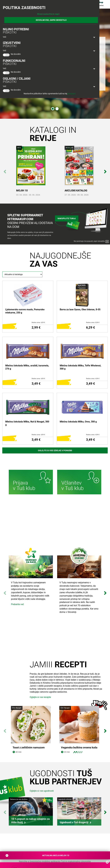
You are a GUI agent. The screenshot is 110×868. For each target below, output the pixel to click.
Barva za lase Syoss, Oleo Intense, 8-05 (80, 309)
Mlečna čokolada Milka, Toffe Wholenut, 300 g (80, 367)
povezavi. (72, 94)
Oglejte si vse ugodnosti (42, 791)
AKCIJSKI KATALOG (76, 190)
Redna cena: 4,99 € (38, 379)
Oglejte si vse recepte (40, 697)
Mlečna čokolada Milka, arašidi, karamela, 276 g (27, 367)
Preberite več (17, 604)
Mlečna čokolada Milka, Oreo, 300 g (78, 422)
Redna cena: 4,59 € (38, 322)
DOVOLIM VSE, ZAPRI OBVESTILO (51, 20)
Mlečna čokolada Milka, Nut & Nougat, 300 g (27, 423)
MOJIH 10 (22, 190)
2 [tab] (57, 109)
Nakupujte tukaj (67, 218)
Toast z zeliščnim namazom (29, 748)
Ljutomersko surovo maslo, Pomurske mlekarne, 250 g (25, 311)
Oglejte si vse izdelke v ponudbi (55, 450)
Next (105, 170)
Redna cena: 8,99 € (93, 322)
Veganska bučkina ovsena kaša (79, 748)
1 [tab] (53, 109)
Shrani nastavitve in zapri (48, 14)
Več (5, 37)
